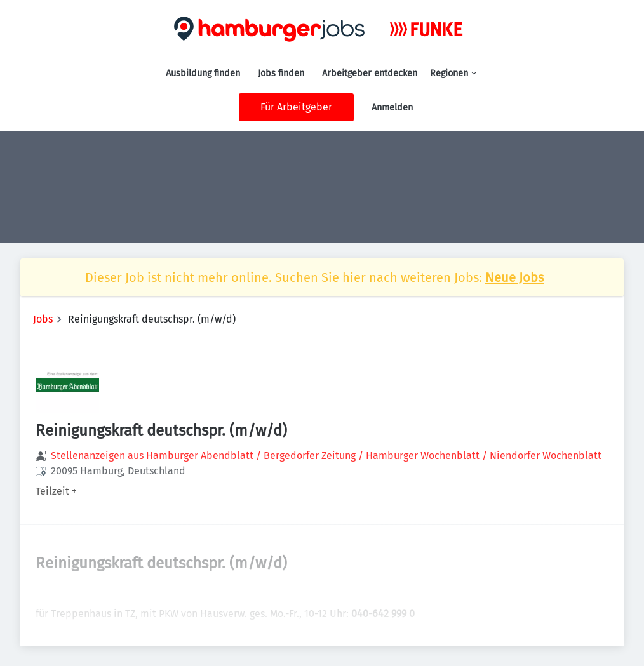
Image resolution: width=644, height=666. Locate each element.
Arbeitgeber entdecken (370, 73)
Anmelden (392, 108)
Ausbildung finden (203, 73)
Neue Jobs (514, 277)
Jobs (43, 319)
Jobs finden (281, 73)
